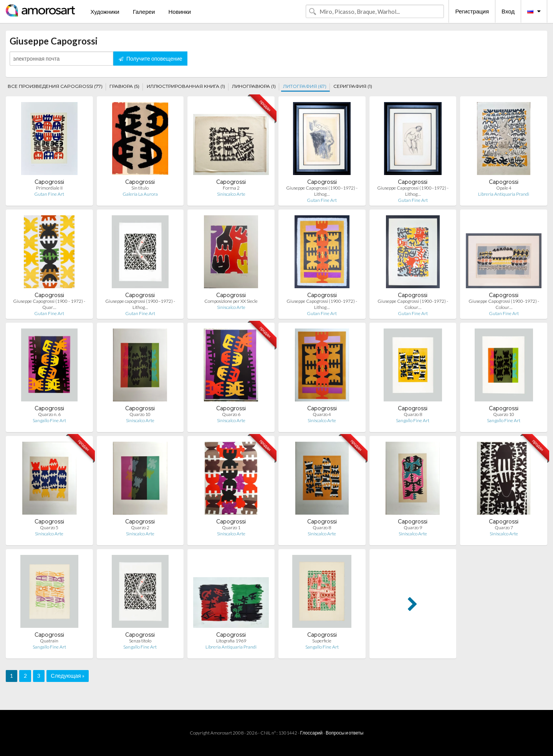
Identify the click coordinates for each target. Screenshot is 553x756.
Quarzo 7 (504, 527)
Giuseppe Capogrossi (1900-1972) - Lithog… (322, 304)
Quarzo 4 (322, 414)
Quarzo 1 (231, 527)
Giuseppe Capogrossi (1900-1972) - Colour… (413, 304)
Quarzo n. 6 (49, 414)
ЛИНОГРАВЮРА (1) (254, 86)
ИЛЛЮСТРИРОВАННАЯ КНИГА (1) (186, 86)
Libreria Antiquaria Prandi (504, 194)
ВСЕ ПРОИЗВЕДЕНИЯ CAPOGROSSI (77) (55, 86)
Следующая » (67, 676)
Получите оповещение (151, 59)
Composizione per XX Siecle (231, 301)
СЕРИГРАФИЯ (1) (353, 86)
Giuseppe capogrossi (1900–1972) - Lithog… (140, 304)
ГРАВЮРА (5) (124, 86)
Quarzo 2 (140, 527)
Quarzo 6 (231, 414)
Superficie (322, 641)
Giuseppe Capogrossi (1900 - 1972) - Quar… (49, 304)
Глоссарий (311, 733)
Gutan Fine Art (49, 194)
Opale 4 (504, 188)
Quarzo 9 (413, 527)
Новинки (180, 12)
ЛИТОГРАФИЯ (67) (305, 86)
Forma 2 (231, 188)
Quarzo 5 (49, 527)
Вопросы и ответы (344, 733)
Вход (508, 11)
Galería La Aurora (140, 194)
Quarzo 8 (413, 414)
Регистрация (472, 11)
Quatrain (49, 641)
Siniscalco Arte (231, 194)
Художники (105, 12)
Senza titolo (140, 641)
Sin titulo (140, 188)
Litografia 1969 (231, 641)
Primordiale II (49, 188)
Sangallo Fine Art (49, 420)
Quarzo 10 (140, 414)
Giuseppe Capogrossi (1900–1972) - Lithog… (322, 191)
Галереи (144, 12)
